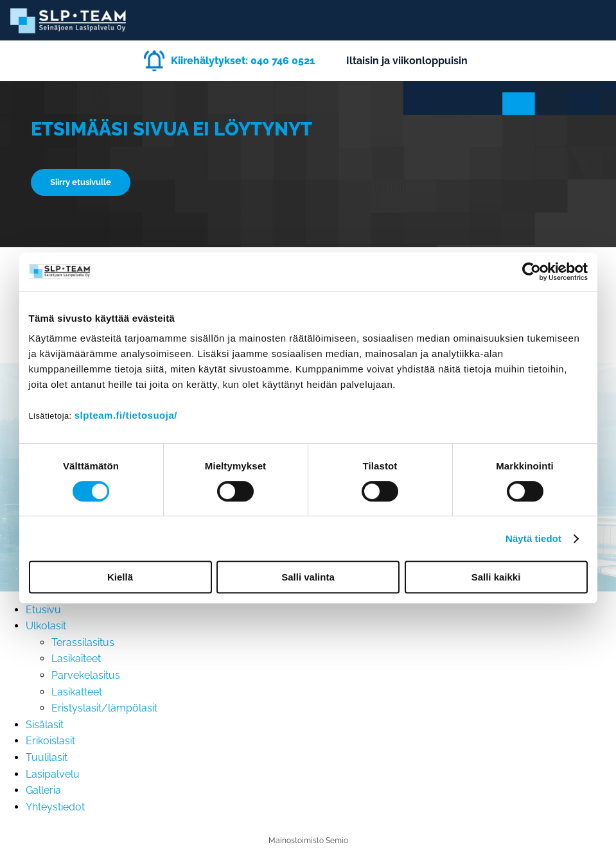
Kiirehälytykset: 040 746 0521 (243, 61)
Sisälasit (45, 725)
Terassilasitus (83, 642)
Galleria (43, 790)
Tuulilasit (47, 757)
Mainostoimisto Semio (308, 841)
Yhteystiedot (55, 807)
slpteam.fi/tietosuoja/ (126, 415)
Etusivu (43, 610)
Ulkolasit (46, 626)
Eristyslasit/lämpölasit (104, 708)
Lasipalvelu (53, 774)
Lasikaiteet (76, 659)
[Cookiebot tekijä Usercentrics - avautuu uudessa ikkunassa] (532, 272)
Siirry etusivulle (81, 182)
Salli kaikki (496, 577)
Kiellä (120, 577)
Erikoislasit (50, 741)
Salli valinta (308, 577)
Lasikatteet (77, 692)
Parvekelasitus (86, 675)
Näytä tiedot (533, 538)
